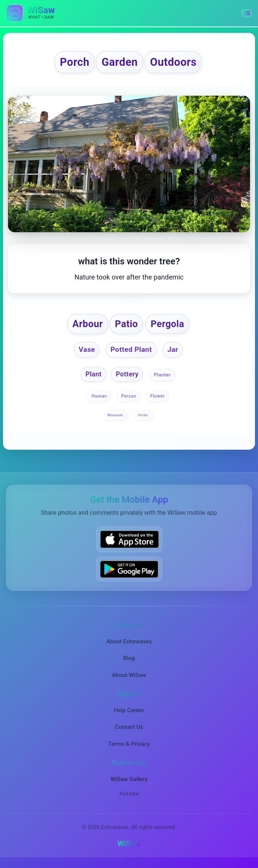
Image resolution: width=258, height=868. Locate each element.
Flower (158, 400)
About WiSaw (129, 679)
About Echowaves (129, 646)
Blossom (116, 419)
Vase (85, 353)
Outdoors (177, 63)
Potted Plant (131, 353)
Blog (129, 663)
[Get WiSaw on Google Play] (129, 573)
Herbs (144, 419)
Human (99, 400)
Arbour (85, 326)
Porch (70, 63)
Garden (119, 63)
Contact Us (129, 731)
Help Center (129, 714)
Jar (175, 353)
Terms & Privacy (129, 748)
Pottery (127, 378)
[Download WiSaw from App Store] (129, 544)
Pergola (169, 326)
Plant (93, 378)
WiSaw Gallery (129, 783)
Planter (163, 379)
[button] (247, 13)
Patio (127, 326)
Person (129, 400)
